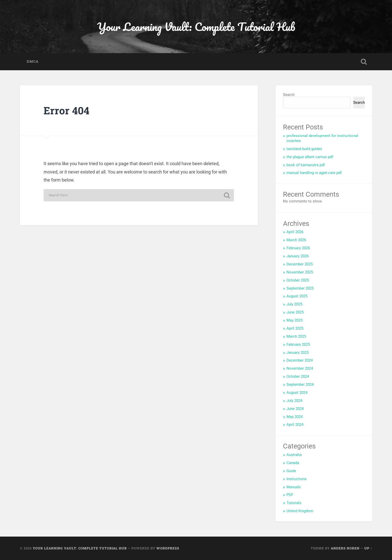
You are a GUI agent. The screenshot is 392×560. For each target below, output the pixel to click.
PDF (290, 495)
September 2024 (300, 384)
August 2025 (297, 296)
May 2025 (295, 320)
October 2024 (298, 376)
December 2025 (300, 264)
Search (289, 95)
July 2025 (294, 304)
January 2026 (298, 256)
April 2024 (295, 425)
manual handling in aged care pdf (314, 173)
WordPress (168, 548)
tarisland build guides (304, 149)
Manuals (294, 487)
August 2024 (297, 393)
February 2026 (298, 248)
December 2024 (300, 360)
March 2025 (296, 336)
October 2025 (298, 280)
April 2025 (295, 328)
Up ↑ (368, 548)
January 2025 (298, 353)
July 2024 (294, 401)
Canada (293, 463)
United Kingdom (300, 511)
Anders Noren (345, 548)
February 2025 (298, 344)
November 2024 (300, 368)
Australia (294, 455)
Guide (291, 471)
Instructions (297, 479)
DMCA (33, 61)
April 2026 (295, 232)
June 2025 (295, 312)
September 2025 (300, 288)
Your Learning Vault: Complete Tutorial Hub (196, 27)
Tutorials (294, 503)
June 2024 (295, 409)
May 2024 (295, 417)
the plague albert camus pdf (310, 157)
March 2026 (296, 240)
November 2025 (300, 272)
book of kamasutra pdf (306, 165)
